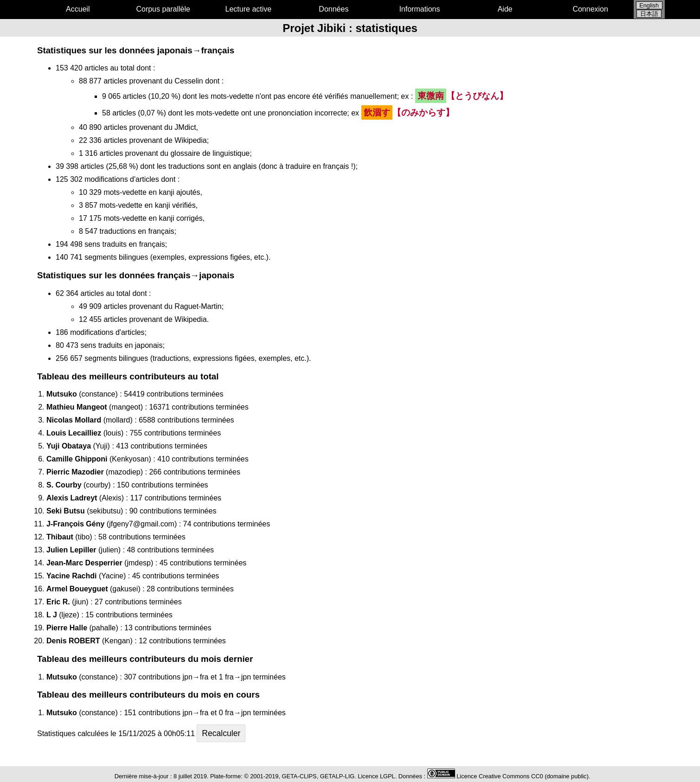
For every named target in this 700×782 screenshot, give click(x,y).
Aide (505, 9)
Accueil (78, 9)
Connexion (590, 9)
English (649, 5)
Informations (419, 9)
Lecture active (249, 9)
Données (334, 9)
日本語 (649, 14)
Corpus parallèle (163, 9)
